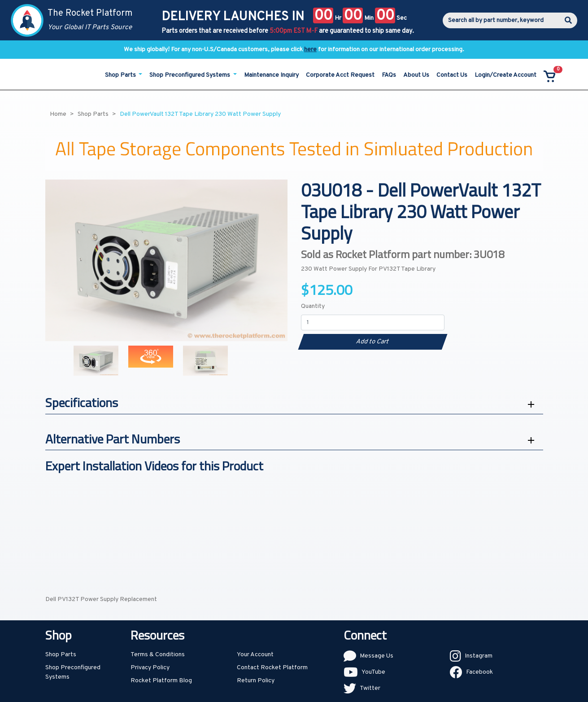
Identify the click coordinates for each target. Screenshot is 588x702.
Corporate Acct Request (340, 75)
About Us (416, 75)
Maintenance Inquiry (271, 75)
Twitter (370, 688)
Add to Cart (372, 342)
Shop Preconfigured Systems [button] (190, 75)
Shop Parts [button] (121, 75)
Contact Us (452, 75)
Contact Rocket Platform (272, 668)
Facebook (479, 672)
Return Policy (256, 681)
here (310, 50)
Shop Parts (61, 655)
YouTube (373, 672)
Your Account (255, 655)
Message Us (377, 656)
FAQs (389, 75)
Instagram (479, 656)
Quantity (313, 306)
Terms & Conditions (158, 655)
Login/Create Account (505, 75)
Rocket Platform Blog (161, 681)
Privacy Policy (150, 668)
